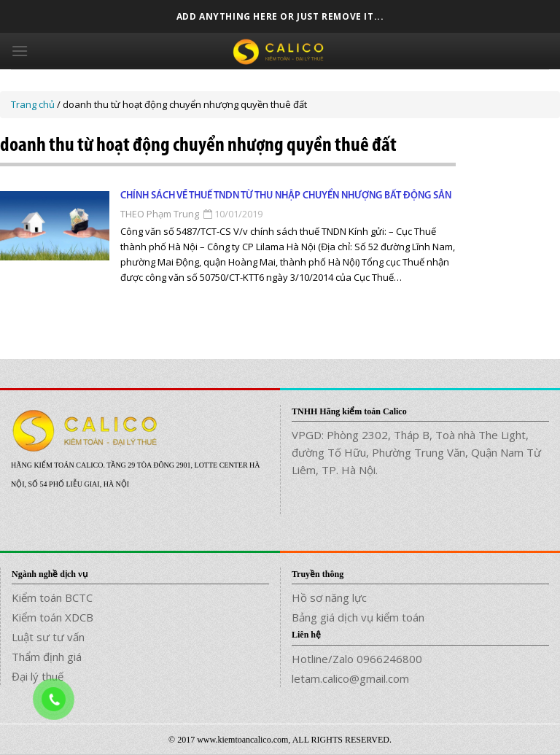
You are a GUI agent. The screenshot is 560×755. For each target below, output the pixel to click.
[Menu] (20, 51)
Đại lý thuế (38, 676)
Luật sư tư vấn (48, 637)
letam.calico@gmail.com (350, 678)
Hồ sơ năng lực (329, 597)
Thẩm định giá (47, 657)
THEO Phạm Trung (160, 214)
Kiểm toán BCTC (52, 597)
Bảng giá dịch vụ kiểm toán (358, 617)
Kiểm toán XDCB (52, 617)
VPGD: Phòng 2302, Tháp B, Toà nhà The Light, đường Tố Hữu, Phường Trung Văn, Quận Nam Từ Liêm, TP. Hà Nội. (416, 452)
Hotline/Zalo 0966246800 (357, 659)
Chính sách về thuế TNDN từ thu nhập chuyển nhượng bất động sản (286, 196)
